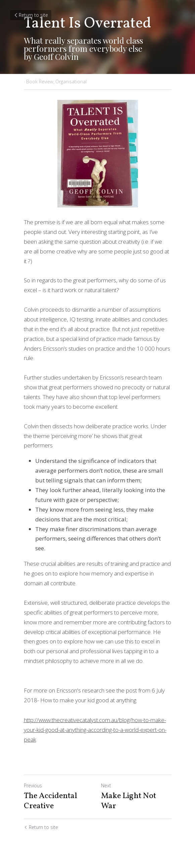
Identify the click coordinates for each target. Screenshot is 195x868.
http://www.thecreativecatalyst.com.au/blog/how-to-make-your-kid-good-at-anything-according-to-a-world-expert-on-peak (95, 730)
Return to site (31, 15)
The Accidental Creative (51, 801)
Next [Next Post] (106, 785)
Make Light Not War (129, 801)
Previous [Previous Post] (33, 785)
